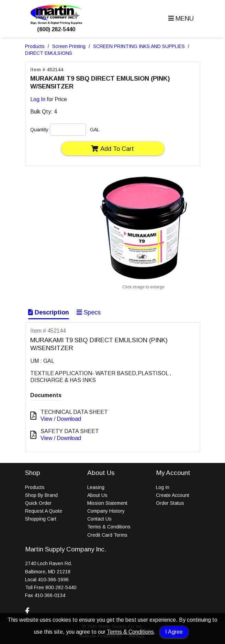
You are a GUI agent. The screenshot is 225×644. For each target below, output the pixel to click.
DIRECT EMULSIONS (49, 53)
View (47, 419)
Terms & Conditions (130, 632)
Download (69, 419)
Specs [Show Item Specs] (89, 312)
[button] (180, 19)
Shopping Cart (41, 519)
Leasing (96, 487)
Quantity (39, 130)
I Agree (174, 632)
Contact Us (99, 519)
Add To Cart (112, 149)
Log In (38, 99)
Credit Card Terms (107, 535)
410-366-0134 (50, 595)
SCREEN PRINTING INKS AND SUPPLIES (139, 46)
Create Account (173, 495)
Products (35, 46)
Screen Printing (69, 46)
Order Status (170, 503)
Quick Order (38, 503)
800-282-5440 (61, 587)
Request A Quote (44, 511)
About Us (97, 495)
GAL (95, 130)
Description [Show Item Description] (49, 312)
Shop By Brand (41, 495)
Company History (106, 511)
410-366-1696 (53, 580)
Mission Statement (107, 503)
